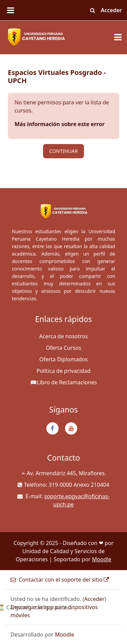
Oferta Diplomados (63, 359)
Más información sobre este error (60, 124)
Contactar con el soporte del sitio (60, 580)
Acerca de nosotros (63, 336)
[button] (93, 10)
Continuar (63, 151)
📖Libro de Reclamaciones (63, 382)
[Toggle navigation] (118, 37)
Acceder (112, 10)
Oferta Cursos (63, 348)
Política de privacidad (64, 371)
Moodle (102, 559)
